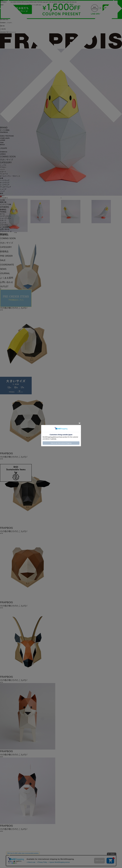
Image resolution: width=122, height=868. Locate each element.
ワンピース (4, 174)
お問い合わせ (5, 229)
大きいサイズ (7, 160)
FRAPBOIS (4, 132)
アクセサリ (4, 198)
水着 (2, 178)
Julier (2, 143)
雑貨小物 (3, 202)
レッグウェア (5, 185)
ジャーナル (4, 225)
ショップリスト (5, 218)
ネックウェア (5, 183)
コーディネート (5, 216)
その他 (2, 200)
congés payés (5, 138)
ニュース (3, 223)
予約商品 (3, 212)
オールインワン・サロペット (10, 176)
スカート (3, 172)
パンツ (2, 169)
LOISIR (3, 140)
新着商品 (3, 210)
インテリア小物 (5, 204)
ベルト (2, 196)
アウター (3, 167)
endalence (4, 152)
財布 (2, 194)
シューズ (3, 189)
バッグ (2, 191)
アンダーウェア (5, 187)
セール (2, 214)
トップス (3, 165)
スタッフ (3, 220)
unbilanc (3, 154)
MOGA (2, 145)
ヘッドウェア (5, 180)
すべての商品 (5, 130)
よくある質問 (5, 227)
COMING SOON (8, 157)
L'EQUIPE (3, 148)
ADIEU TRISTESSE (7, 136)
